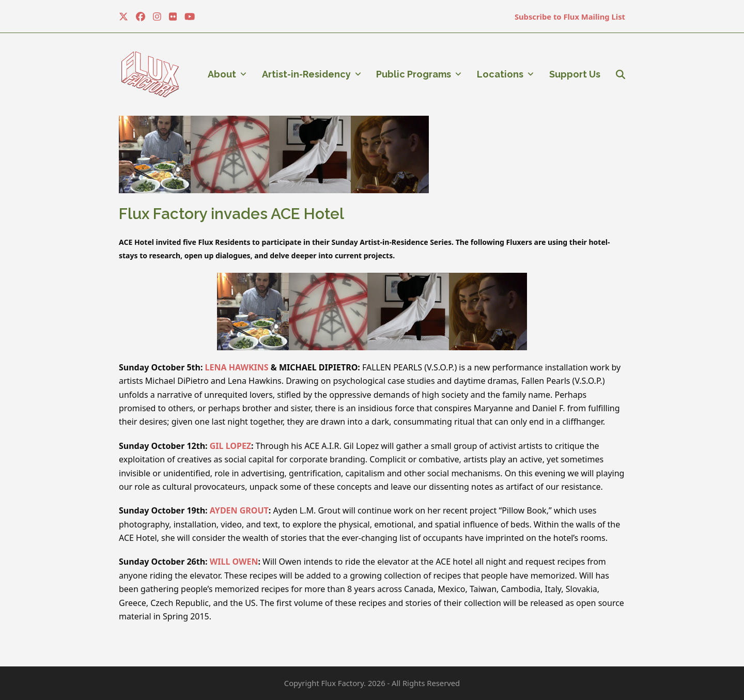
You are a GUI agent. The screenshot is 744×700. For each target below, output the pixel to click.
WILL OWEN (234, 562)
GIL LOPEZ (230, 446)
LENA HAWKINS (237, 367)
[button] (621, 74)
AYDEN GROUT (239, 510)
